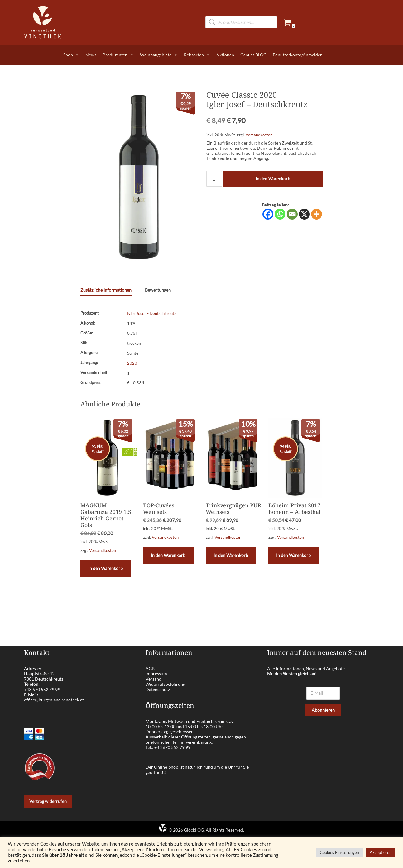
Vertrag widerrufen (48, 801)
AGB (150, 669)
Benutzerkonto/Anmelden (298, 55)
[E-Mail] (323, 693)
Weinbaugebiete (159, 55)
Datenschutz (158, 689)
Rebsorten (197, 55)
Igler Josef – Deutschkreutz (152, 313)
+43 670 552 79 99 (42, 689)
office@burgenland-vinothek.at (54, 700)
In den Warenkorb (273, 179)
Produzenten (118, 55)
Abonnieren (323, 710)
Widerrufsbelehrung (165, 684)
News (91, 55)
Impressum (156, 674)
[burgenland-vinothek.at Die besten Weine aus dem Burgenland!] (43, 22)
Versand (154, 679)
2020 (132, 363)
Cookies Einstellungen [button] (339, 852)
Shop (71, 55)
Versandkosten (259, 135)
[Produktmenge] (214, 179)
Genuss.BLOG (253, 55)
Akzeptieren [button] (381, 852)
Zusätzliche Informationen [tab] (106, 290)
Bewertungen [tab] (158, 290)
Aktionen (225, 55)
